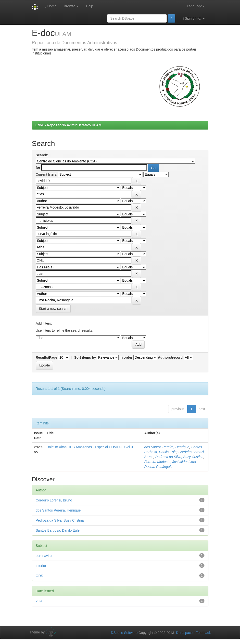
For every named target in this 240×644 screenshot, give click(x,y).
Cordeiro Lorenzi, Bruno (54, 500)
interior (41, 566)
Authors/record (170, 357)
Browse (71, 6)
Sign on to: (194, 19)
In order (126, 357)
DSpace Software (124, 633)
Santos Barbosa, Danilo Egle (58, 530)
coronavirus (45, 556)
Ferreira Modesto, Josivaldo (165, 462)
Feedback (203, 633)
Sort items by (85, 357)
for (38, 168)
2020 (40, 601)
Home (51, 6)
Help (90, 6)
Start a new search (53, 309)
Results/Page (47, 357)
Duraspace (184, 633)
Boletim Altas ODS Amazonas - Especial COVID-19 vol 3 (90, 447)
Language (196, 6)
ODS (39, 576)
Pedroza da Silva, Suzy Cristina (179, 457)
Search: (42, 155)
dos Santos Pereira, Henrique (167, 447)
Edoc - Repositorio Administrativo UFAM (69, 125)
